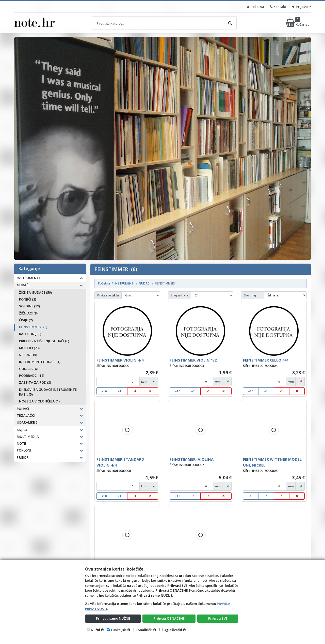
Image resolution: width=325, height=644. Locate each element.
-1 (135, 391)
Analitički (145, 630)
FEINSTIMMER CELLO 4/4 (266, 360)
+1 (120, 391)
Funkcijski (119, 630)
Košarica (298, 23)
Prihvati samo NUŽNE (113, 618)
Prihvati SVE (218, 618)
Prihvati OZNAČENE (169, 618)
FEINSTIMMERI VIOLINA (192, 459)
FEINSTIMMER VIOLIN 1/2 (193, 360)
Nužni (95, 630)
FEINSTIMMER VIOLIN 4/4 (120, 360)
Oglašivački (173, 630)
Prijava (300, 7)
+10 (104, 391)
